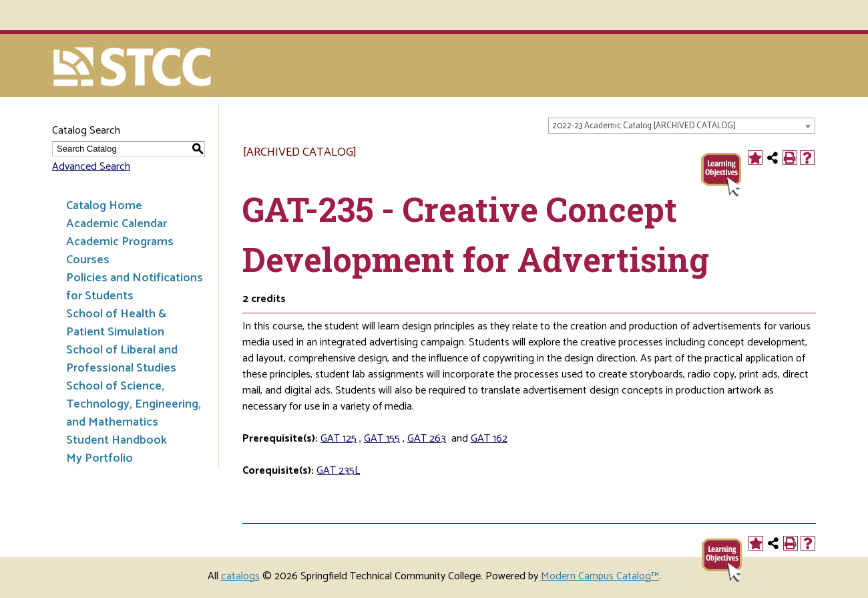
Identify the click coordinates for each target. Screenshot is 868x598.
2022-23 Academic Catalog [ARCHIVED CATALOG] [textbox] (644, 126)
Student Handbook (117, 440)
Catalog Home (104, 206)
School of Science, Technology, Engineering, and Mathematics (134, 404)
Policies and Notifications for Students (135, 287)
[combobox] (682, 126)
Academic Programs (120, 242)
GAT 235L (338, 471)
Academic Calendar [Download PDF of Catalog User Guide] (117, 224)
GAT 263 (427, 439)
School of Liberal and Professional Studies (122, 359)
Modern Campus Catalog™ (600, 576)
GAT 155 (382, 439)
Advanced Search (91, 167)
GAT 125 (339, 439)
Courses (88, 260)
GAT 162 (489, 439)
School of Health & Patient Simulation (116, 323)
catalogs (240, 576)
